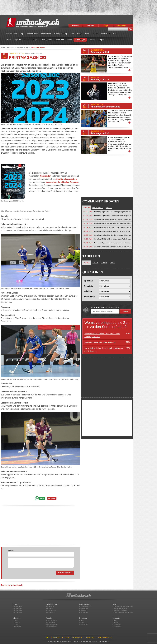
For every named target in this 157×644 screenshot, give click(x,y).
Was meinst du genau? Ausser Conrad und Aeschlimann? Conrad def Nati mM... (112, 220)
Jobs (47, 637)
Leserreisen (59, 40)
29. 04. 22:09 (88, 247)
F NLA (95, 263)
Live (72, 34)
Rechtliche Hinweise (73, 637)
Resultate (88, 286)
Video (26, 40)
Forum (87, 34)
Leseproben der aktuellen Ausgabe (62, 182)
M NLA (87, 263)
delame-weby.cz (102, 642)
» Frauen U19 (51, 612)
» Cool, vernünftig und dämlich (123, 612)
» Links (82, 620)
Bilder (8, 40)
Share (42, 498)
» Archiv (115, 622)
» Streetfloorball (51, 620)
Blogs (79, 34)
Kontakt (57, 637)
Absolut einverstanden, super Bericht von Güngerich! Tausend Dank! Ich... (112, 247)
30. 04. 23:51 (88, 223)
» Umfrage (16, 622)
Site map (90, 26)
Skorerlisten (90, 297)
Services (92, 40)
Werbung (90, 637)
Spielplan (88, 281)
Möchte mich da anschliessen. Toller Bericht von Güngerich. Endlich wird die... (112, 239)
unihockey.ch (80, 40)
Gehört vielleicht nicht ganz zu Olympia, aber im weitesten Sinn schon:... (112, 216)
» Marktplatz (17, 626)
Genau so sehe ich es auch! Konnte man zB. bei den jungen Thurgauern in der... (112, 227)
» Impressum (117, 626)
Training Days (46, 40)
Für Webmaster (105, 637)
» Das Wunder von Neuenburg (123, 607)
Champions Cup (61, 34)
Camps (34, 40)
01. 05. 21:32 (88, 212)
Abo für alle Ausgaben (66, 179)
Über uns (76, 26)
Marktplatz (105, 34)
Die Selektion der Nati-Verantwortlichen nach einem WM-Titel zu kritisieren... (112, 235)
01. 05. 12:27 (88, 216)
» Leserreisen (51, 622)
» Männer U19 (51, 610)
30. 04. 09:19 (88, 231)
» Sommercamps (52, 624)
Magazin (17, 40)
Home (3, 47)
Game (95, 34)
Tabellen (88, 291)
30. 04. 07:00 (88, 239)
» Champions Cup (85, 607)
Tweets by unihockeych (12, 585)
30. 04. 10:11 (88, 227)
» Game (15, 624)
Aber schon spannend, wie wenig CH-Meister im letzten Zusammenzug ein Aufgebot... (112, 223)
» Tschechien (84, 612)
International (46, 34)
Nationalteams (32, 34)
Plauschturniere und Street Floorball (100, 342)
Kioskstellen (45, 176)
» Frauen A (50, 608)
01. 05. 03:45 (88, 220)
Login (106, 26)
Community (121, 26)
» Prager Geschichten (120, 608)
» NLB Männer (18, 610)
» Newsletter (83, 624)
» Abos (115, 620)
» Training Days (51, 626)
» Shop (82, 622)
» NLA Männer (17, 607)
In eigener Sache (24, 47)
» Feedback (116, 624)
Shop (115, 34)
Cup (22, 34)
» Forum (15, 620)
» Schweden (83, 608)
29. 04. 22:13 (88, 243)
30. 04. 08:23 (88, 235)
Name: (11, 550)
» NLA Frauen (17, 608)
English (101, 40)
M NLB (104, 263)
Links (69, 40)
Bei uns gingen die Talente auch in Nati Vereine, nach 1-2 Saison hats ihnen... (112, 243)
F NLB (112, 263)
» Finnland (83, 610)
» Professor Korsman (120, 610)
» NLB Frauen (17, 612)
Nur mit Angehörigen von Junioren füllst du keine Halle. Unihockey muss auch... (112, 212)
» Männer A (50, 607)
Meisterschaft (11, 34)
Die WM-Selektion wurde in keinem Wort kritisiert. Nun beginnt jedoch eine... (112, 231)
